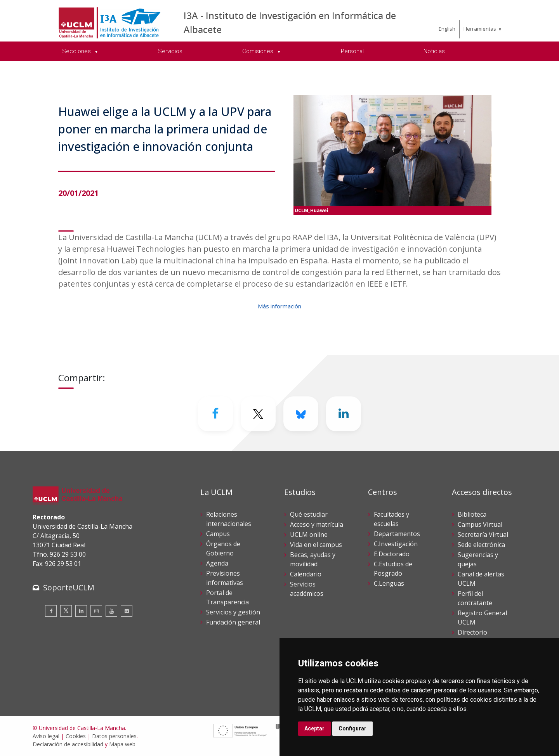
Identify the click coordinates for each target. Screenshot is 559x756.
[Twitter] (258, 414)
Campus (218, 534)
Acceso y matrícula (317, 524)
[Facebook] (215, 414)
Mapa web (122, 744)
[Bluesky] (301, 414)
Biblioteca (472, 514)
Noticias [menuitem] (434, 51)
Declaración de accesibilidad (68, 744)
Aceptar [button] (314, 728)
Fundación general (233, 622)
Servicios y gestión (233, 612)
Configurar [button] (352, 728)
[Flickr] (127, 611)
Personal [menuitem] (352, 51)
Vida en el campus (316, 545)
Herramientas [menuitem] (480, 29)
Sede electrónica (481, 545)
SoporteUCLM (69, 587)
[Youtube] (111, 611)
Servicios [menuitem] (170, 51)
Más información (279, 306)
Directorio (472, 632)
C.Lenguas (389, 583)
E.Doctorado (392, 554)
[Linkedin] (344, 414)
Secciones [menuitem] (77, 51)
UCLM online (309, 535)
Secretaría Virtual (483, 535)
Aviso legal (46, 736)
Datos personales (114, 736)
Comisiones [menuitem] (259, 51)
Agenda (217, 563)
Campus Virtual (480, 524)
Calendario (306, 574)
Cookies (76, 736)
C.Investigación (396, 544)
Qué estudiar (309, 514)
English (447, 29)
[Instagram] (96, 611)
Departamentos (397, 534)
